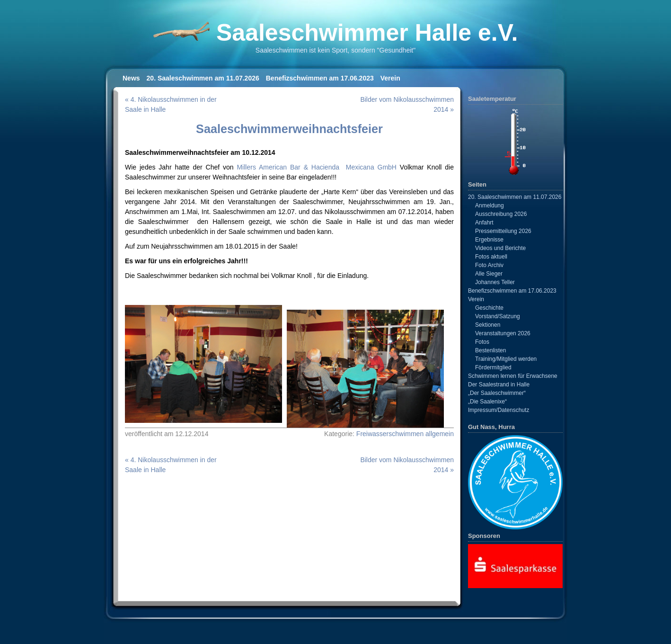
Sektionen (488, 325)
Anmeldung (490, 206)
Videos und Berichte (500, 248)
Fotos (482, 342)
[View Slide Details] (515, 566)
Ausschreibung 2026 (501, 214)
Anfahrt (484, 223)
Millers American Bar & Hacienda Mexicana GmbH (317, 167)
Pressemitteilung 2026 (503, 231)
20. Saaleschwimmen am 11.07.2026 (203, 78)
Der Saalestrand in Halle (499, 385)
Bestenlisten (490, 350)
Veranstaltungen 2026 (503, 333)
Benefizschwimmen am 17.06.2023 (320, 78)
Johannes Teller (495, 282)
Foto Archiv (489, 265)
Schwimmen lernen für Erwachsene (513, 376)
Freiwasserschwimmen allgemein (405, 434)
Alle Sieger (489, 274)
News (131, 78)
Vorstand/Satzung (498, 316)
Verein (390, 78)
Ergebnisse (489, 240)
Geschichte (489, 308)
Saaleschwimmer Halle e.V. (367, 33)
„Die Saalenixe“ (487, 402)
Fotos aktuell (491, 257)
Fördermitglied (493, 367)
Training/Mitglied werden (506, 359)
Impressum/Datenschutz (499, 410)
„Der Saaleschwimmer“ (497, 393)
